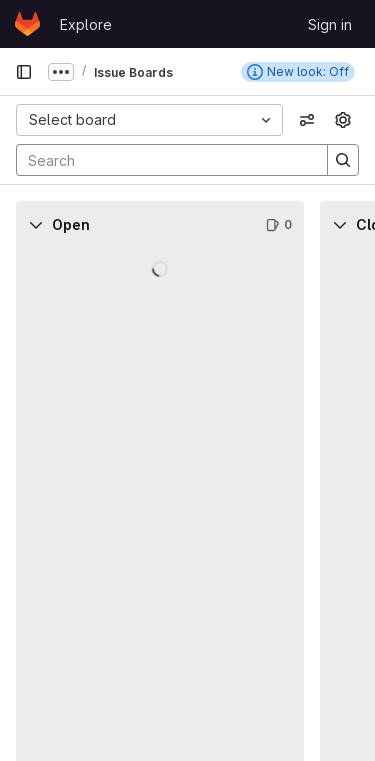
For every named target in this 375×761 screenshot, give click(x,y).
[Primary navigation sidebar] (24, 72)
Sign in (330, 24)
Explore (86, 24)
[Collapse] (36, 225)
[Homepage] (27, 24)
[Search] (162, 160)
